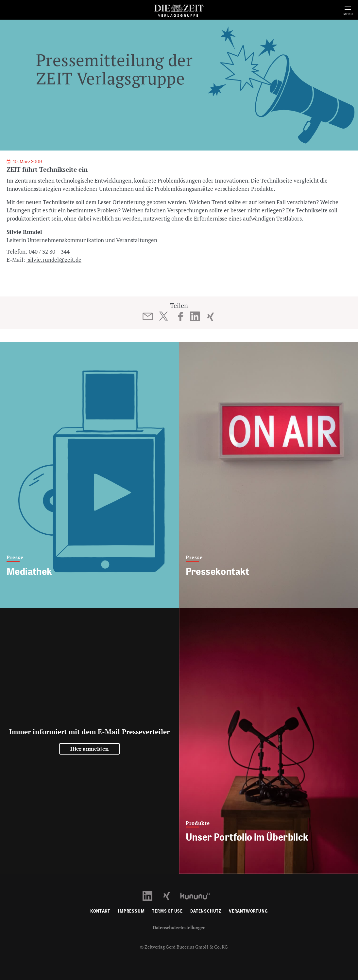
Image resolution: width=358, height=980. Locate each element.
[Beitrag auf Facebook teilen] (181, 316)
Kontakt (100, 911)
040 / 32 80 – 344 (49, 251)
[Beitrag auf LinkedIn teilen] (195, 316)
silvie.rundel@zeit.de (54, 260)
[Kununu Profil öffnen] (198, 895)
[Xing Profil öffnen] (170, 895)
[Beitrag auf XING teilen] (210, 316)
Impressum (131, 911)
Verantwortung (248, 911)
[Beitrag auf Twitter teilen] (163, 316)
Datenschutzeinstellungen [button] (179, 927)
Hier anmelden (89, 749)
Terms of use (167, 911)
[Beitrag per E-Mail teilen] (148, 316)
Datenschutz (206, 911)
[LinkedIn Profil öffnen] (151, 895)
